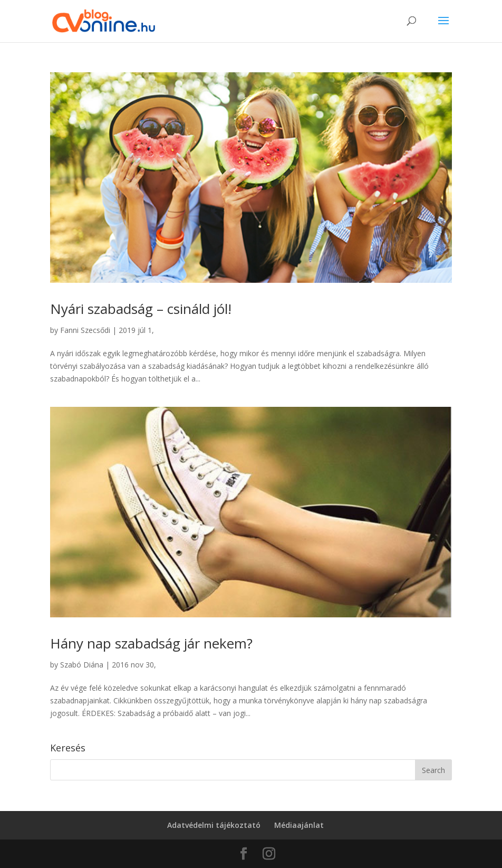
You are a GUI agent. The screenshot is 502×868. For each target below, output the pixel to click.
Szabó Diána (82, 665)
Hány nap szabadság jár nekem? (151, 643)
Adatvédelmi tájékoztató (214, 825)
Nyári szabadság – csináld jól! (141, 309)
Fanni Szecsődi (85, 330)
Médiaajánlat (299, 825)
